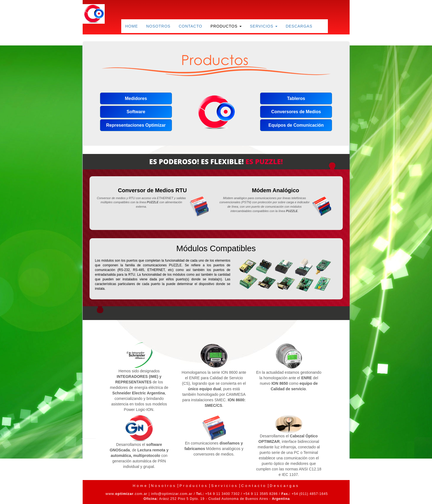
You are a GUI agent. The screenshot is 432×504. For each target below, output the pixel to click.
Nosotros (158, 26)
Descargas (299, 26)
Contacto (191, 26)
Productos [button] (226, 26)
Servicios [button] (264, 26)
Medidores (136, 98)
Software (136, 112)
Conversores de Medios (296, 112)
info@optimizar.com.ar (171, 494)
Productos (194, 486)
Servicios (225, 486)
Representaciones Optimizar (136, 125)
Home (132, 26)
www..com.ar (126, 494)
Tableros (296, 98)
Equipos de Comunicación (296, 125)
